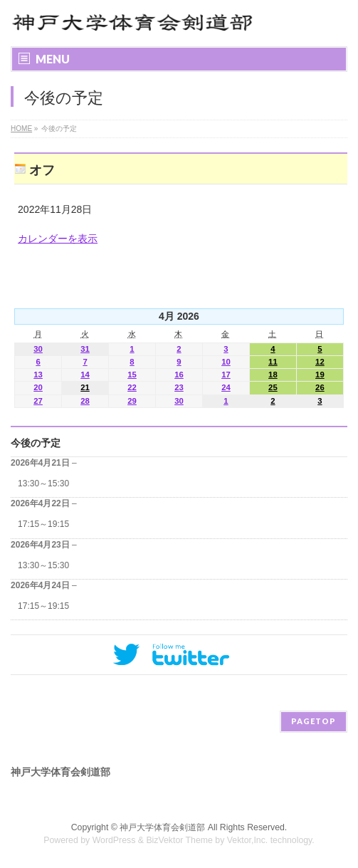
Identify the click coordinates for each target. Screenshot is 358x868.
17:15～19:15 (43, 524)
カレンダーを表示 (58, 239)
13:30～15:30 (43, 483)
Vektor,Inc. (248, 840)
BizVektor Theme (179, 840)
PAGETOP (314, 721)
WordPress (114, 840)
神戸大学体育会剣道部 (162, 827)
